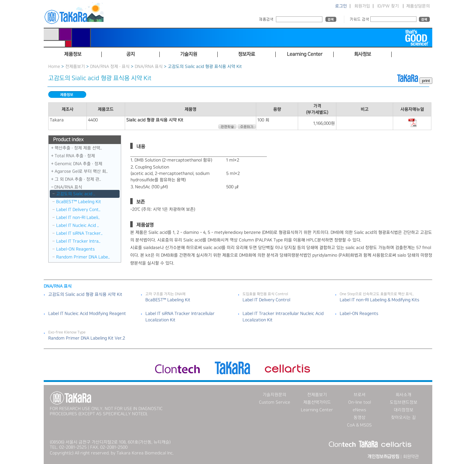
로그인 (341, 6)
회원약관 (411, 457)
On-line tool (360, 402)
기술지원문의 (274, 395)
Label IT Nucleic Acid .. (78, 225)
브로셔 (360, 395)
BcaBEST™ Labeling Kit (79, 202)
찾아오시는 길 (403, 418)
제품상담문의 (418, 6)
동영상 (360, 418)
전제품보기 (75, 67)
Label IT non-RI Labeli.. (78, 218)
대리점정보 (404, 410)
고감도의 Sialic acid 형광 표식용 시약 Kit (85, 294)
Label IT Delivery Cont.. (78, 210)
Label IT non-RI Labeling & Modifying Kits (379, 300)
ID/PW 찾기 (388, 6)
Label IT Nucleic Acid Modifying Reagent (87, 314)
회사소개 (403, 395)
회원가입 (362, 6)
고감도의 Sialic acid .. (76, 194)
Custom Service (275, 402)
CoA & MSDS (359, 425)
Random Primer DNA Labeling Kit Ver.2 (87, 338)
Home (54, 67)
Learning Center (317, 410)
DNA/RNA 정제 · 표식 (110, 67)
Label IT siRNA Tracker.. (79, 233)
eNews (359, 410)
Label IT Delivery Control (266, 300)
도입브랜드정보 (404, 402)
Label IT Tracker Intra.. (78, 241)
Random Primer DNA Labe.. (83, 257)
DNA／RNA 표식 (149, 67)
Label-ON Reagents (75, 249)
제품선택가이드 (317, 402)
